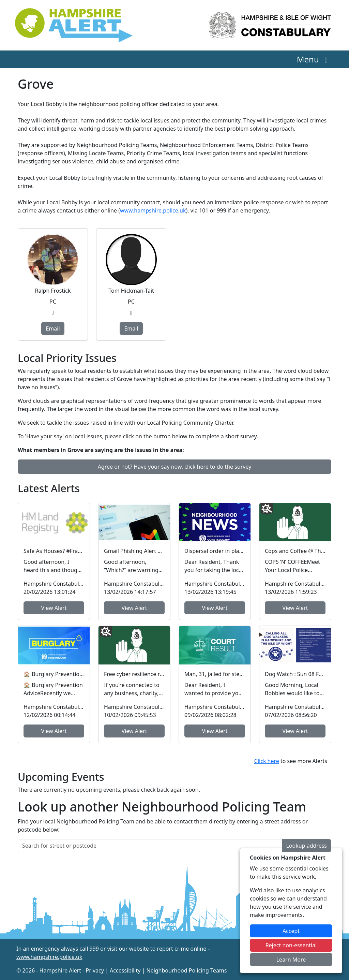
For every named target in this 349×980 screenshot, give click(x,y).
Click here (267, 761)
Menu (314, 59)
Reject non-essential (291, 945)
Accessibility (125, 970)
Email (53, 328)
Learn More (291, 960)
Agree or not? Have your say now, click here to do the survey (175, 467)
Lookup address (307, 846)
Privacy (95, 970)
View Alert (54, 608)
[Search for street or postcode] (150, 846)
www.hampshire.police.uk (153, 210)
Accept (291, 931)
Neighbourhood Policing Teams (186, 970)
